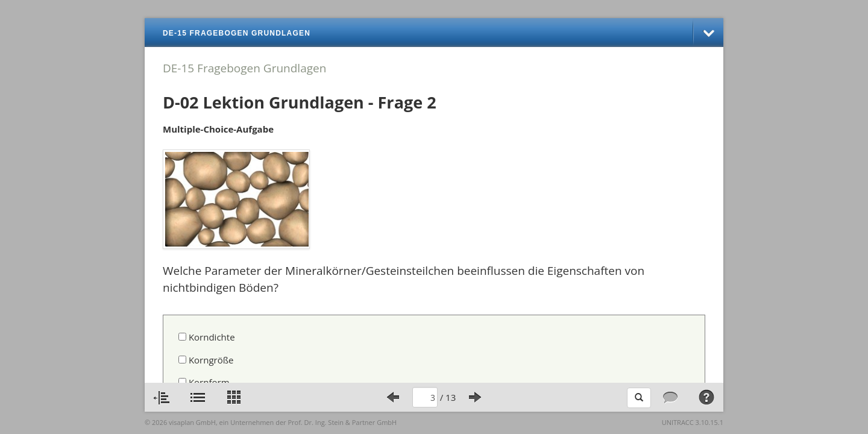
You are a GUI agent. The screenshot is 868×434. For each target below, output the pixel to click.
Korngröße (206, 360)
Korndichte (207, 337)
